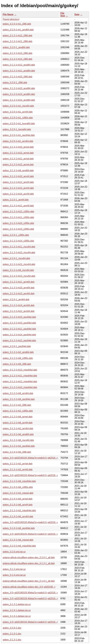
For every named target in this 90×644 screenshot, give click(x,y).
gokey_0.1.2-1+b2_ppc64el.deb (19, 446)
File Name (8, 14)
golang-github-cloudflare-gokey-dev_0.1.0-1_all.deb (29, 581)
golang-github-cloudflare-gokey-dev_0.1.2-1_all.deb (29, 563)
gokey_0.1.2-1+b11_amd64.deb (19, 71)
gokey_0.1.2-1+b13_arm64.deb (19, 294)
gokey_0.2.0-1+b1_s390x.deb (18, 118)
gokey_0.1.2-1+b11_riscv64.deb (19, 247)
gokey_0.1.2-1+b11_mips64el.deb (20, 376)
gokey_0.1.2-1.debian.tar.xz (17, 604)
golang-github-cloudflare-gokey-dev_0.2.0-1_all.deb (29, 558)
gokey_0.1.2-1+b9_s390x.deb (18, 358)
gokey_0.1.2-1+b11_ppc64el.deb (19, 329)
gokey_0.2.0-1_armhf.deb (16, 200)
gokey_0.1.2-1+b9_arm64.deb (18, 393)
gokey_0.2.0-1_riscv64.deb (16, 258)
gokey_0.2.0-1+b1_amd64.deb (18, 30)
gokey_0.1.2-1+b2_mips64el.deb (19, 511)
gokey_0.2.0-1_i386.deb (15, 83)
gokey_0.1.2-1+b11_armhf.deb (18, 206)
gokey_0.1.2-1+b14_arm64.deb (19, 305)
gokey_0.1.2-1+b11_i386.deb (17, 41)
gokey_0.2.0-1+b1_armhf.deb (18, 112)
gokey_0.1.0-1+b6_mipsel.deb (18, 540)
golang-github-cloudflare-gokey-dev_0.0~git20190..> (29, 587)
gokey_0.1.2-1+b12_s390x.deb (18, 212)
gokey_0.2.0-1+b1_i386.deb (17, 24)
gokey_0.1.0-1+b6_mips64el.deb (19, 546)
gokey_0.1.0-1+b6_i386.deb (17, 452)
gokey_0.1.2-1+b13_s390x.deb (18, 229)
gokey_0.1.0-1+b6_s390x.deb (18, 487)
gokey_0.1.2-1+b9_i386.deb (17, 364)
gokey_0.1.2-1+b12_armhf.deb (18, 182)
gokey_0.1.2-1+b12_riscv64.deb (19, 264)
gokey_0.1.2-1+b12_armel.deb (18, 165)
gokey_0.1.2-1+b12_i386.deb (17, 36)
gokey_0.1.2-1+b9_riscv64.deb (18, 270)
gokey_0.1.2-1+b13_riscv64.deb (19, 276)
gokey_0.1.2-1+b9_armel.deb (18, 417)
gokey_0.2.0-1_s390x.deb (16, 235)
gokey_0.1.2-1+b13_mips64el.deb (20, 370)
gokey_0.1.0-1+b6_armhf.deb (18, 505)
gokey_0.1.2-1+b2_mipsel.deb (18, 493)
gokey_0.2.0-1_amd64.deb (16, 47)
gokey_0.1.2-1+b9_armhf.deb (18, 423)
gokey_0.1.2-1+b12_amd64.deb (19, 65)
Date (77, 14)
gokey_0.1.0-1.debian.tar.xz (17, 616)
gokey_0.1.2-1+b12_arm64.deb (19, 311)
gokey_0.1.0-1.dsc (12, 634)
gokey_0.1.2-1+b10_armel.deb (18, 147)
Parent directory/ (11, 19)
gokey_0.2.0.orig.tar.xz (14, 552)
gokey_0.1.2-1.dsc (12, 640)
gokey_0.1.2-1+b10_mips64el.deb (20, 387)
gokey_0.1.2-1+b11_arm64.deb (19, 282)
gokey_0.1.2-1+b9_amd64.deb (18, 171)
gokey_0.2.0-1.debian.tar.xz (17, 610)
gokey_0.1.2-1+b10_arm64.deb (19, 288)
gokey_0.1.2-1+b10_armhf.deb (18, 176)
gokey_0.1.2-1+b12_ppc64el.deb (19, 341)
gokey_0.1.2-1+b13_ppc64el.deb (19, 323)
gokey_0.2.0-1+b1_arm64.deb (18, 141)
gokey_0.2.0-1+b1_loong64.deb (19, 124)
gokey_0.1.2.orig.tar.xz (14, 569)
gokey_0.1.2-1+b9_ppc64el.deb (19, 399)
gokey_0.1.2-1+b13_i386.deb (17, 53)
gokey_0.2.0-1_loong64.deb (17, 129)
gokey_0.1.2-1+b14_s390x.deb (18, 241)
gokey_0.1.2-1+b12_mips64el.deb (20, 382)
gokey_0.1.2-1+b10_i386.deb (17, 77)
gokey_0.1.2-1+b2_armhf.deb (18, 470)
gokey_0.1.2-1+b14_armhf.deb (18, 194)
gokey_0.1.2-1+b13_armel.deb (18, 153)
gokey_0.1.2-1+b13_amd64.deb (19, 94)
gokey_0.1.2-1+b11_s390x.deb (18, 217)
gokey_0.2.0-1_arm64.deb (16, 300)
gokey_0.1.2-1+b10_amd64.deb (19, 88)
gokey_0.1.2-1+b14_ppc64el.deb (19, 335)
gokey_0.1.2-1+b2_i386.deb (17, 405)
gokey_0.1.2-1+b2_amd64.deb (18, 352)
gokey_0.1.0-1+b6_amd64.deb (18, 434)
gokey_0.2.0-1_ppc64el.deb (17, 346)
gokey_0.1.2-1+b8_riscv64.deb (18, 440)
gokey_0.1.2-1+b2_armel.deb (18, 464)
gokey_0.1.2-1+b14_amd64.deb (19, 100)
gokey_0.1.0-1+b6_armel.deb (18, 499)
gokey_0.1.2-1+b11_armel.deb (18, 159)
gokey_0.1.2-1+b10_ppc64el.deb (19, 317)
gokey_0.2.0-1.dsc (12, 628)
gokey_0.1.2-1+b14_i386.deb (17, 59)
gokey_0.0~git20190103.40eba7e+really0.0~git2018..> (30, 458)
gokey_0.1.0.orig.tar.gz (14, 575)
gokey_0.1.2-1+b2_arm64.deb (18, 429)
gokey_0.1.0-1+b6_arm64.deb (18, 516)
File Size (63, 14)
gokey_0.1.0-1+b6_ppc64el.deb (19, 528)
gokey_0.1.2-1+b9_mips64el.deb (19, 481)
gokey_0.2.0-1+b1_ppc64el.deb (19, 135)
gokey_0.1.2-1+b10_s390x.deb (18, 223)
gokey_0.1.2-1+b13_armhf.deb (18, 188)
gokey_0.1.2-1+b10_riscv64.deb (19, 253)
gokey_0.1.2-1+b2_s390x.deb (18, 411)
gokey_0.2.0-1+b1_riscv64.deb (18, 106)
